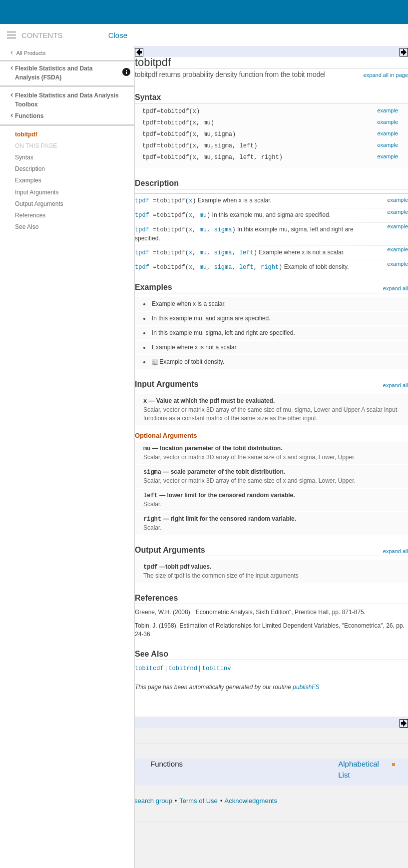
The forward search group (135, 801)
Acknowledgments (251, 801)
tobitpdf (26, 134)
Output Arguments (39, 204)
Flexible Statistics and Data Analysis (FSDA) (54, 73)
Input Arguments (37, 192)
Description (30, 169)
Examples (28, 180)
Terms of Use (199, 801)
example (388, 110)
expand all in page (386, 75)
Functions (29, 116)
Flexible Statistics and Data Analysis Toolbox (67, 100)
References (30, 215)
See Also (27, 227)
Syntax (24, 157)
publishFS (306, 687)
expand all (396, 288)
